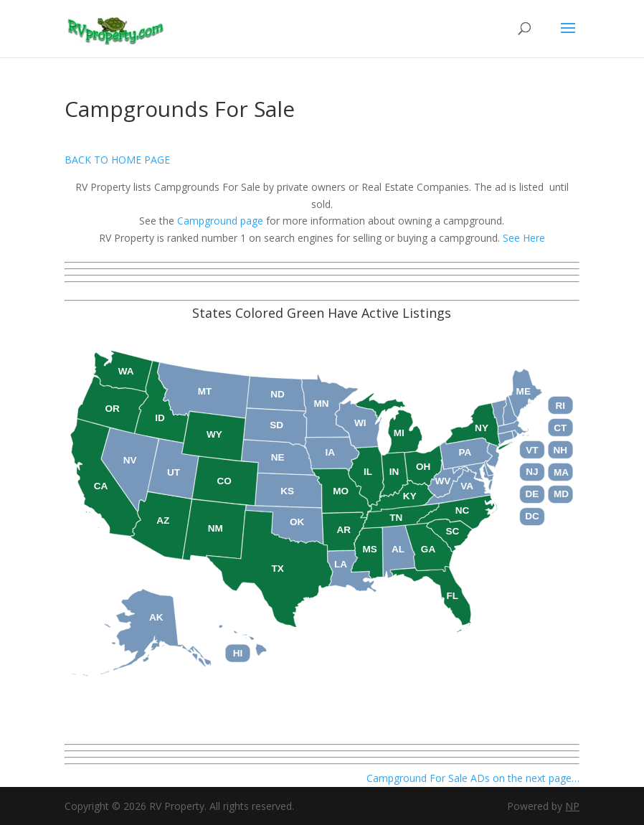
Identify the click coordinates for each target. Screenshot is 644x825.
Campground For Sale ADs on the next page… (472, 778)
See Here (524, 238)
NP (572, 806)
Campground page (220, 221)
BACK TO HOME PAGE (117, 160)
